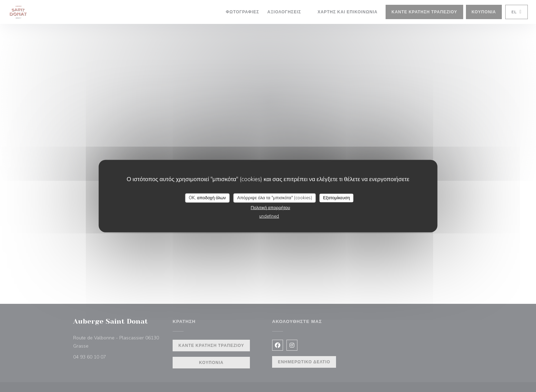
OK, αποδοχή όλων (207, 198)
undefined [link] (269, 216)
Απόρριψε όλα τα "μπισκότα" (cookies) (275, 198)
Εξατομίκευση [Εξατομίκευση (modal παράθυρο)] (337, 198)
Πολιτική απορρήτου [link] (270, 208)
